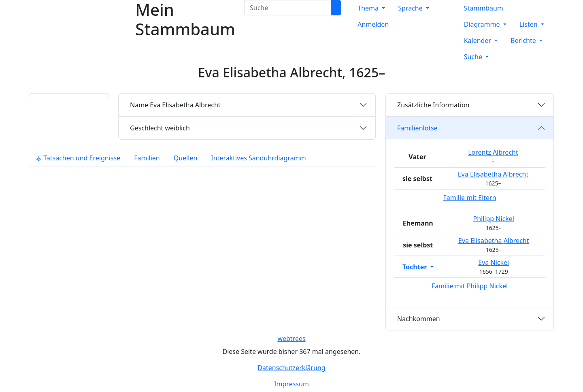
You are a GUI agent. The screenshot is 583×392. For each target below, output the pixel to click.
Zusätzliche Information (433, 105)
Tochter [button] (416, 267)
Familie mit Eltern (469, 198)
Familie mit (470, 286)
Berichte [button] (524, 40)
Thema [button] (369, 8)
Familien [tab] (147, 158)
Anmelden (373, 24)
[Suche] (336, 8)
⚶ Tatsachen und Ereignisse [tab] (78, 158)
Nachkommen (419, 319)
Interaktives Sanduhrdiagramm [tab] (258, 158)
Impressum (291, 384)
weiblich (160, 128)
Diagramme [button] (483, 24)
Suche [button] (474, 57)
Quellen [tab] (186, 158)
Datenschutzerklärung (291, 368)
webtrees (291, 339)
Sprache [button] (411, 8)
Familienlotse (417, 128)
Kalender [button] (479, 40)
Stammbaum (484, 8)
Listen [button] (529, 24)
